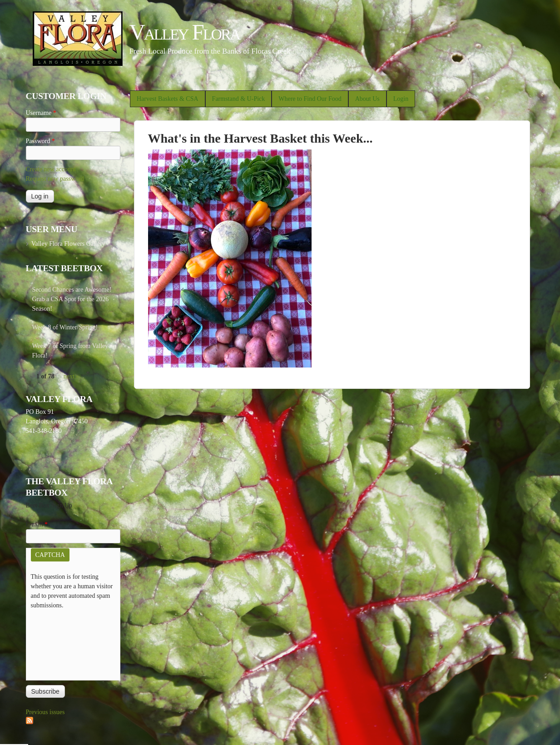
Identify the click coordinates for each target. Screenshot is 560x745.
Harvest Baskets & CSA (168, 99)
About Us (367, 99)
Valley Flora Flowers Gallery (68, 244)
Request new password (55, 179)
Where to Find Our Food (310, 99)
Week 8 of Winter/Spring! (65, 327)
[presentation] (68, 643)
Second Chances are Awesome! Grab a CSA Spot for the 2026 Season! (72, 299)
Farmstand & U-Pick (239, 99)
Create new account (51, 169)
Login (401, 99)
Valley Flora (185, 32)
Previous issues (45, 712)
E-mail (37, 524)
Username (41, 113)
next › (71, 376)
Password (40, 141)
